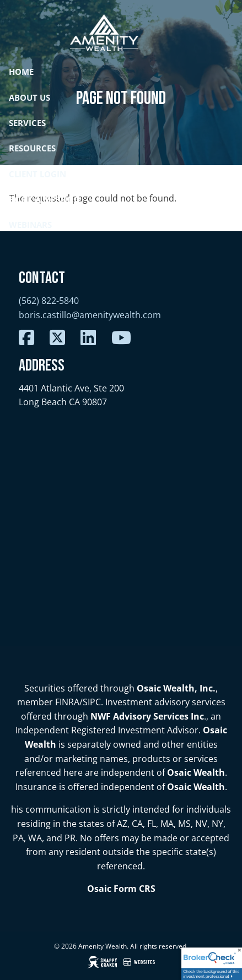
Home (21, 72)
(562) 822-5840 (49, 301)
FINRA (67, 702)
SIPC (92, 702)
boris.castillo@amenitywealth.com (90, 315)
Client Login (37, 174)
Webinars (30, 225)
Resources (32, 148)
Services (27, 123)
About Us (29, 97)
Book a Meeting (44, 199)
